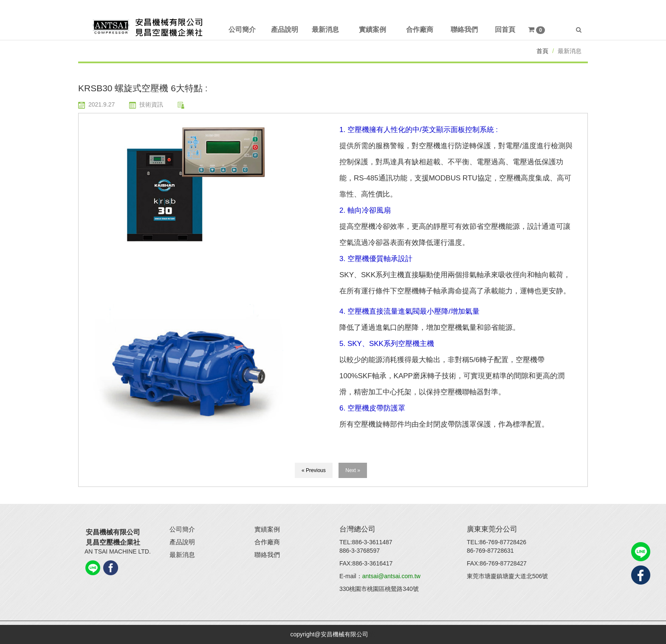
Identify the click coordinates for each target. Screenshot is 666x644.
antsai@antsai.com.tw (391, 576)
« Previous (314, 470)
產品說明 (182, 542)
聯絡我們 (267, 555)
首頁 (542, 51)
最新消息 (182, 555)
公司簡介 (182, 529)
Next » (353, 470)
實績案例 (267, 529)
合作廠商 (267, 542)
